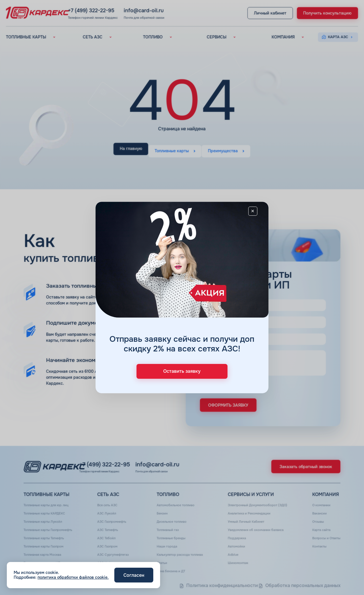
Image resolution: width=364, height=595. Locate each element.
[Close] (257, 214)
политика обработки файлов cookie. (73, 577)
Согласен (134, 575)
